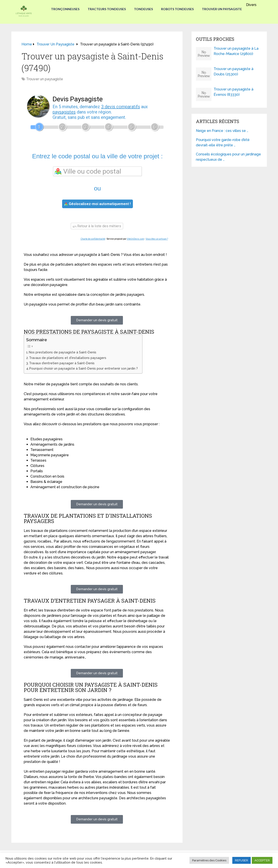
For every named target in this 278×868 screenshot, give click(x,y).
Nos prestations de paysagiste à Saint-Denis (63, 352)
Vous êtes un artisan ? (157, 239)
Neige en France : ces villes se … (222, 131)
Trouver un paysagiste (223, 9)
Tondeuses (143, 9)
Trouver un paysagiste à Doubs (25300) (234, 72)
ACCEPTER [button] (262, 860)
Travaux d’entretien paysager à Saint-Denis (62, 363)
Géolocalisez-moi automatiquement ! (98, 204)
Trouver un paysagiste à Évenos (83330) (234, 92)
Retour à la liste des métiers (97, 226)
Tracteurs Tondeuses (106, 9)
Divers (253, 5)
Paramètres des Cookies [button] (209, 860)
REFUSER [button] (242, 860)
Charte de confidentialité (93, 239)
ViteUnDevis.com (136, 239)
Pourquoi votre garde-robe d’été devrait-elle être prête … (223, 142)
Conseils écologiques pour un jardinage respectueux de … (228, 157)
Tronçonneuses (64, 9)
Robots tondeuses (178, 9)
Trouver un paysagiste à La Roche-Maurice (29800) (236, 51)
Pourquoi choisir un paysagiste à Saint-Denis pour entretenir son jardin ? (84, 368)
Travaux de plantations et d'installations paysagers (68, 358)
